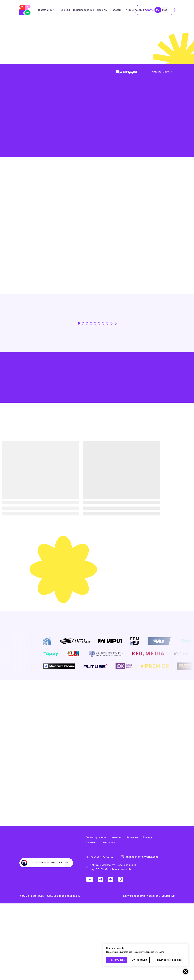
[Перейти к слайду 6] (99, 400)
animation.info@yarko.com (142, 933)
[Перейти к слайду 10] (115, 400)
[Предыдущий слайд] (11, 356)
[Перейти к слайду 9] (111, 400)
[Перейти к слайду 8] (107, 400)
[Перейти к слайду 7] (103, 400)
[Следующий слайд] (183, 356)
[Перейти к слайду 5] (95, 400)
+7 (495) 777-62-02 (102, 933)
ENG (165, 10)
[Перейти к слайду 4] (91, 400)
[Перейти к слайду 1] (79, 400)
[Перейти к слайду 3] (87, 400)
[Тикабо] (97, 356)
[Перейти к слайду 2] (83, 400)
